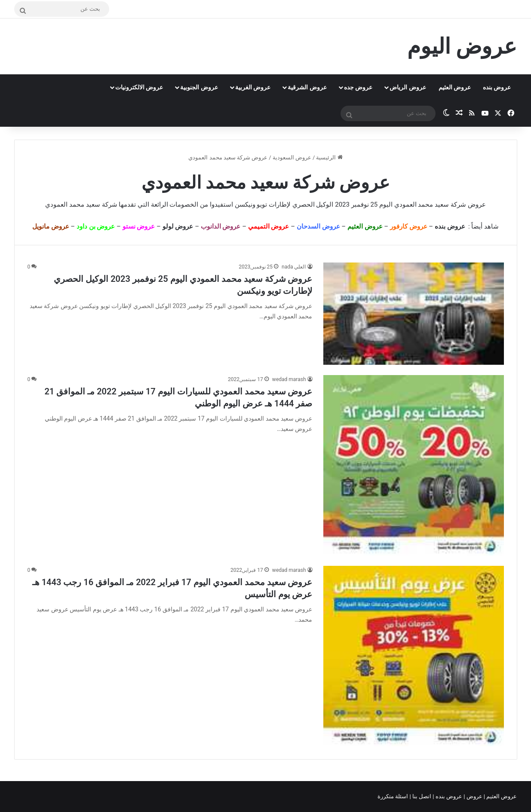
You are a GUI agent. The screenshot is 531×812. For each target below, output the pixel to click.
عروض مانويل (51, 226)
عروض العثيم (455, 87)
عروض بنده (497, 87)
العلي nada (294, 267)
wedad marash (289, 379)
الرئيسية (329, 157)
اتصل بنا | (421, 796)
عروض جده (358, 87)
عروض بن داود (96, 226)
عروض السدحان (318, 226)
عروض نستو (139, 226)
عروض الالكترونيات (139, 87)
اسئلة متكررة (393, 796)
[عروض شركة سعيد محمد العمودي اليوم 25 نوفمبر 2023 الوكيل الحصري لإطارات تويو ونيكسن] (414, 314)
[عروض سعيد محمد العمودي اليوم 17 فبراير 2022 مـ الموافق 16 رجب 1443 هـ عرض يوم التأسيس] (414, 656)
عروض (474, 796)
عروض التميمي (269, 226)
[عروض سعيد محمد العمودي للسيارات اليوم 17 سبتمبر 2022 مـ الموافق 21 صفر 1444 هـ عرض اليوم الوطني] (414, 465)
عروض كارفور (409, 226)
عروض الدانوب (221, 226)
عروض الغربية (253, 87)
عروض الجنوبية (199, 87)
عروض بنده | (448, 796)
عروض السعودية (292, 157)
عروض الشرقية (307, 87)
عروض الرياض (408, 87)
